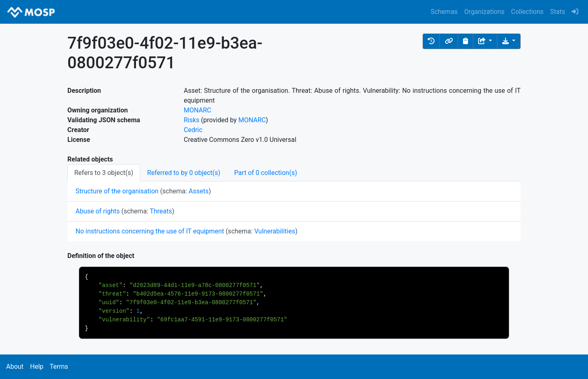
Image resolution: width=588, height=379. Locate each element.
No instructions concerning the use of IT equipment (150, 231)
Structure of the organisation (117, 191)
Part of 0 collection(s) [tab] (266, 173)
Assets (199, 191)
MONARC (197, 110)
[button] (431, 41)
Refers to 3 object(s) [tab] (104, 173)
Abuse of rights (98, 211)
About (15, 367)
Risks (192, 120)
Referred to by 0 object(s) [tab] (184, 173)
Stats (558, 12)
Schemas (444, 12)
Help (37, 367)
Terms (59, 367)
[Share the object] (485, 41)
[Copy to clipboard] (465, 41)
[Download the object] (509, 41)
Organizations (484, 12)
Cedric (193, 130)
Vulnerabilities (275, 231)
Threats (161, 211)
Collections (528, 12)
